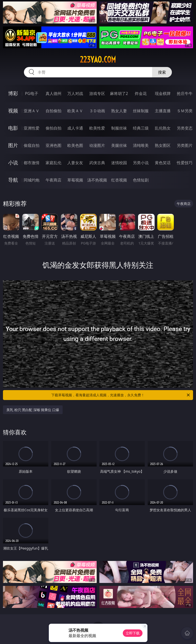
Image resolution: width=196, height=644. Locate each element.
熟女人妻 (119, 111)
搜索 (162, 72)
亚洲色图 (53, 145)
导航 (13, 180)
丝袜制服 (141, 111)
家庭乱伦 (53, 163)
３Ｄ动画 (97, 111)
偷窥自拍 (32, 145)
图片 (13, 145)
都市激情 (32, 163)
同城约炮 (32, 180)
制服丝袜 (119, 128)
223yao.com (98, 60)
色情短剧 (141, 180)
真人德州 (53, 93)
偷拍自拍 (53, 128)
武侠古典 (97, 163)
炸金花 (141, 93)
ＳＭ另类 (185, 111)
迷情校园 (119, 163)
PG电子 (31, 93)
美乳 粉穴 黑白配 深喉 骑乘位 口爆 (33, 410)
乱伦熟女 (163, 128)
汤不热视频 (97, 180)
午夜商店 (53, 180)
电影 (13, 128)
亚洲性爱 (32, 128)
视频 (13, 111)
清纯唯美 (141, 145)
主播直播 (163, 111)
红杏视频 (119, 180)
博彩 (13, 93)
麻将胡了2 (119, 93)
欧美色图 (75, 145)
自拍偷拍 (53, 111)
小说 (13, 163)
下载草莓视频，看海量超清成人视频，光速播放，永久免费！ (121, 395)
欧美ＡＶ (75, 111)
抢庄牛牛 (185, 93)
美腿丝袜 (119, 145)
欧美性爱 (97, 128)
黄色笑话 (163, 163)
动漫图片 (97, 145)
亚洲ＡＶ (32, 111)
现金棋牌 (163, 93)
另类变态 (185, 128)
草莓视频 (75, 180)
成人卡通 (75, 128)
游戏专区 (97, 93)
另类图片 (185, 145)
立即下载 (133, 633)
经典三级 (141, 128)
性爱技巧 (185, 163)
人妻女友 (75, 163)
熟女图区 (163, 145)
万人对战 (75, 93)
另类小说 (141, 163)
